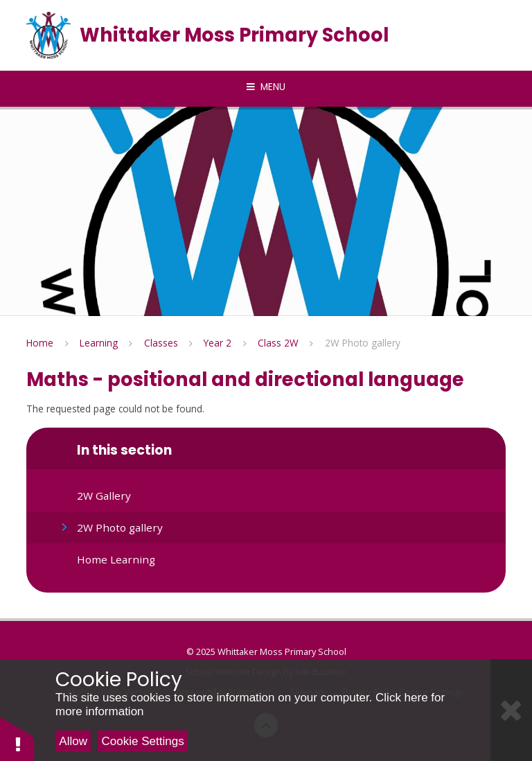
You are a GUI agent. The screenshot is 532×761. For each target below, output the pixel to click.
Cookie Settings (143, 741)
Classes (161, 343)
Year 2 (218, 343)
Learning (99, 343)
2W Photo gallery (363, 343)
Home (40, 343)
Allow (73, 741)
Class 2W (278, 343)
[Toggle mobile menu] (266, 87)
